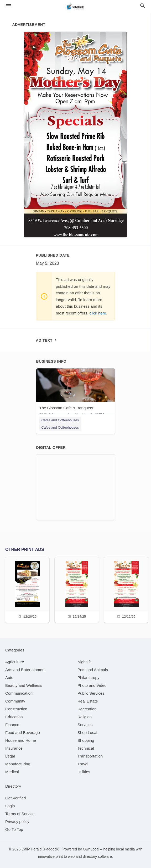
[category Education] (14, 717)
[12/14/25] (77, 589)
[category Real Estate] (88, 701)
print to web (65, 856)
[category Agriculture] (15, 662)
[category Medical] (12, 772)
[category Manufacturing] (18, 764)
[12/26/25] (27, 589)
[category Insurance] (14, 748)
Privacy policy (17, 822)
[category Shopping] (86, 740)
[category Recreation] (87, 709)
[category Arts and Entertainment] (25, 670)
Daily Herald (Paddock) (41, 849)
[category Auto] (9, 678)
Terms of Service (20, 814)
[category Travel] (83, 764)
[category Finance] (12, 725)
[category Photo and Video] (92, 685)
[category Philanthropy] (88, 678)
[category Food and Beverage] (23, 732)
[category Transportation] (90, 756)
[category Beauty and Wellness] (24, 685)
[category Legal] (10, 756)
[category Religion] (85, 717)
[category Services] (85, 725)
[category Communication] (19, 693)
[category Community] (15, 701)
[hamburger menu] (8, 6)
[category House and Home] (21, 740)
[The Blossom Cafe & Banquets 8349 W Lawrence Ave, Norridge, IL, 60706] (76, 394)
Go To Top (14, 829)
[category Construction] (16, 709)
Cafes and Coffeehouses (60, 420)
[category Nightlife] (85, 662)
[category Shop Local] (87, 732)
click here (98, 313)
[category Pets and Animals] (93, 670)
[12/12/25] (126, 589)
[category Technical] (86, 748)
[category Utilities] (84, 772)
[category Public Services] (91, 693)
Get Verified (15, 798)
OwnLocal (91, 849)
